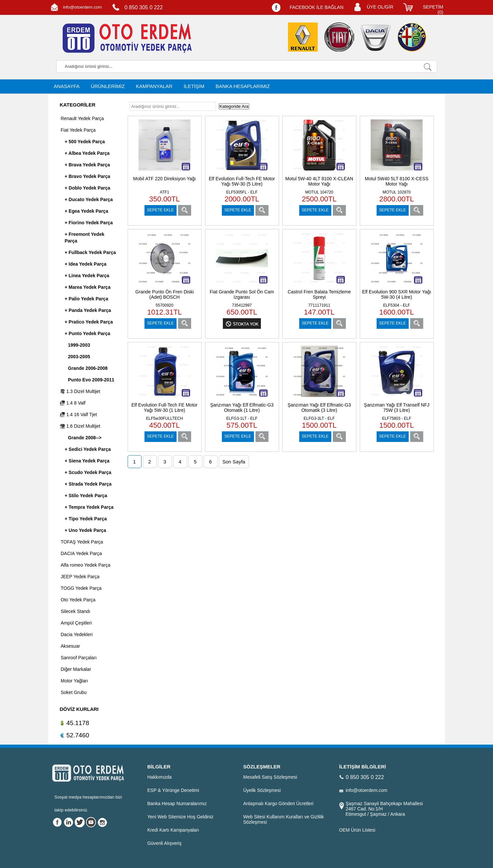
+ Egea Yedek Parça (87, 211)
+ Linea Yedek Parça (87, 276)
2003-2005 (79, 357)
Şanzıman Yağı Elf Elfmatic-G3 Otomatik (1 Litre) (242, 408)
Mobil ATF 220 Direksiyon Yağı (165, 179)
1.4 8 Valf (73, 403)
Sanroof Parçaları (79, 658)
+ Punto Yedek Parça (88, 333)
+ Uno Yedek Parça (85, 530)
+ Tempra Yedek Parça (89, 507)
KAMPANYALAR (154, 86)
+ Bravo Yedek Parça (88, 176)
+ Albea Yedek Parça (87, 153)
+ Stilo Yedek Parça (86, 496)
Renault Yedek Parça (82, 118)
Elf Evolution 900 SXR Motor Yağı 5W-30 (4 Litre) (397, 294)
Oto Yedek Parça (78, 600)
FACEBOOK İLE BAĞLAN (317, 7)
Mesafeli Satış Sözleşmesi (270, 777)
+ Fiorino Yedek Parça (89, 223)
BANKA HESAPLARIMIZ (243, 86)
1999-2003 (79, 345)
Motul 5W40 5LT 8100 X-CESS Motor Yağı (396, 181)
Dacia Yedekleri (77, 634)
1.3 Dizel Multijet (80, 391)
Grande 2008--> (85, 438)
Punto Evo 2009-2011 (91, 380)
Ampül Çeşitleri (76, 623)
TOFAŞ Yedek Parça (82, 542)
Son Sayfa (234, 462)
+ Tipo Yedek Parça (86, 519)
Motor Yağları (75, 681)
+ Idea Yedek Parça (86, 264)
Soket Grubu (74, 692)
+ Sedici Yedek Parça (88, 449)
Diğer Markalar (76, 669)
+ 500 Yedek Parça (85, 142)
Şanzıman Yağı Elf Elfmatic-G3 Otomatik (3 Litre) (319, 408)
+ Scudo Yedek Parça (88, 472)
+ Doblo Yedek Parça (88, 188)
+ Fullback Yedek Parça (90, 252)
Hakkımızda (160, 777)
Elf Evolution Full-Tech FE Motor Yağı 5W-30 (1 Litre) (165, 408)
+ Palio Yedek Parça (87, 299)
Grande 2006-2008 (88, 368)
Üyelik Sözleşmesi (262, 790)
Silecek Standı (76, 611)
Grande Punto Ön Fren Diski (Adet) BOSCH (164, 294)
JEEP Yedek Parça (80, 577)
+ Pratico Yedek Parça (89, 322)
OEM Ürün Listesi (357, 830)
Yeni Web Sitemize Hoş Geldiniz (181, 817)
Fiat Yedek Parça (78, 130)
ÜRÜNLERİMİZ (108, 86)
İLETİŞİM (194, 86)
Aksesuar (70, 646)
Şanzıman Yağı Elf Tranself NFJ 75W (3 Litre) (397, 408)
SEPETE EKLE (161, 210)
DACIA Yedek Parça (82, 553)
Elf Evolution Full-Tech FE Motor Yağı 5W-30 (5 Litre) (242, 181)
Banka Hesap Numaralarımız (177, 803)
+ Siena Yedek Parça (87, 461)
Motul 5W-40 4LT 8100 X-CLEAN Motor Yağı (319, 181)
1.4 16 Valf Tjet (79, 414)
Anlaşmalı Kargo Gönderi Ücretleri (278, 803)
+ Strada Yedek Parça (88, 484)
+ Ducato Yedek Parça (89, 199)
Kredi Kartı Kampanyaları (173, 830)
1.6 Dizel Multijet (80, 426)
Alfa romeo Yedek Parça (86, 565)
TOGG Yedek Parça (81, 588)
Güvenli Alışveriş (164, 843)
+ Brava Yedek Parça (87, 165)
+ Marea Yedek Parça (88, 287)
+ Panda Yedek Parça (88, 310)
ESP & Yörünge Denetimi (173, 790)
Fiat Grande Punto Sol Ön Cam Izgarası (242, 294)
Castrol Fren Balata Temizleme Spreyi (319, 294)
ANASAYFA (67, 86)
